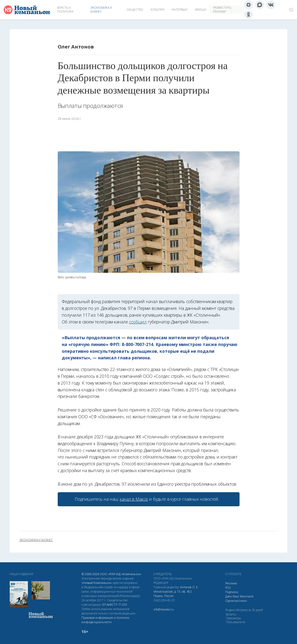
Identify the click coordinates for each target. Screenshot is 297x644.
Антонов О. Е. (189, 587)
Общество (135, 10)
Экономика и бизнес (101, 10)
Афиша (200, 10)
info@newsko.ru (164, 609)
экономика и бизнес (36, 540)
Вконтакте (247, 596)
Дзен (229, 596)
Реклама (231, 583)
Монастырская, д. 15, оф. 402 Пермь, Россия (173, 594)
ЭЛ (115, 605)
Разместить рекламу (222, 10)
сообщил (138, 322)
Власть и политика (65, 10)
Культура (157, 10)
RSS (228, 588)
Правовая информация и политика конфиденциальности (105, 620)
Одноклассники (236, 601)
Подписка (232, 592)
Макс (236, 596)
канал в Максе (134, 499)
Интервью (180, 10)
